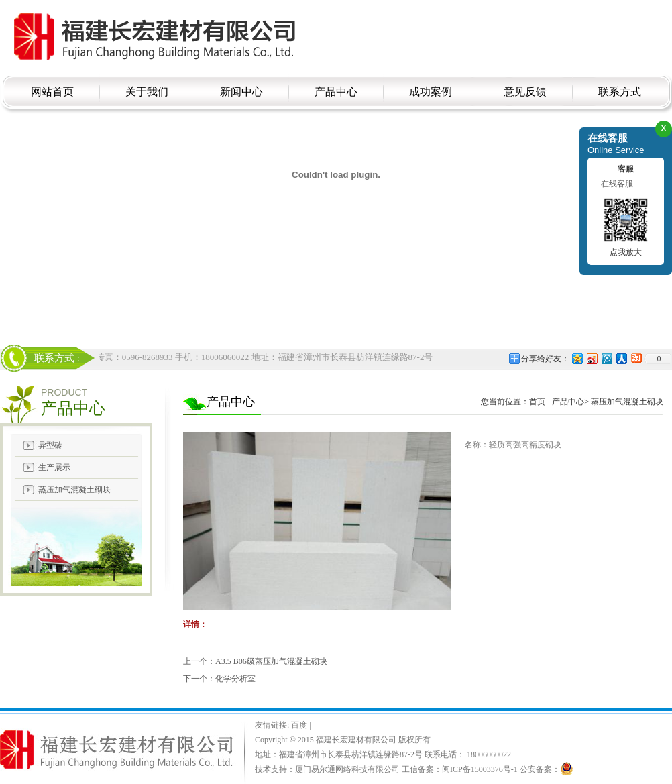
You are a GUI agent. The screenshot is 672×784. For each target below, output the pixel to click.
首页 (537, 402)
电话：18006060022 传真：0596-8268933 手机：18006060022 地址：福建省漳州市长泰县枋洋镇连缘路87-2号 (227, 357)
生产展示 (54, 467)
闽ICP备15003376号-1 (480, 769)
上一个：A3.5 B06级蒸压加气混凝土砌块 (255, 661)
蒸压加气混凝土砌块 (74, 490)
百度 (300, 725)
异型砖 (50, 445)
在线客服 (617, 184)
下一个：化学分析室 (219, 679)
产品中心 (568, 402)
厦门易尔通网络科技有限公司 (347, 769)
